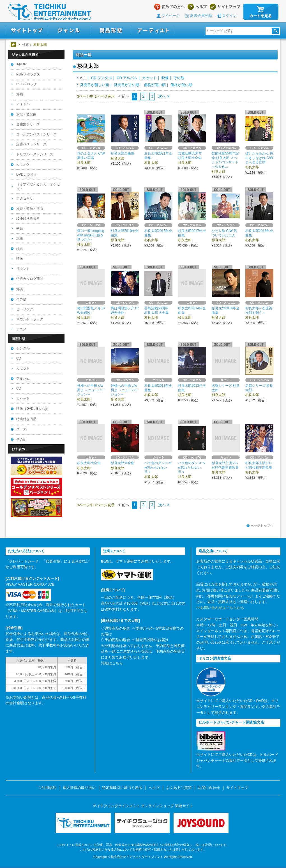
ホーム (14, 45)
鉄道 (20, 249)
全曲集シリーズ (28, 124)
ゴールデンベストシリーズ (36, 134)
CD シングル (102, 78)
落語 (20, 229)
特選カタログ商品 (30, 279)
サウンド (23, 269)
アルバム (23, 379)
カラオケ (23, 164)
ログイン (229, 16)
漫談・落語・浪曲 (30, 209)
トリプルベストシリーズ (35, 154)
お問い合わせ (209, 788)
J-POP (21, 64)
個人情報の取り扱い (79, 788)
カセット (149, 78)
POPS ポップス (28, 74)
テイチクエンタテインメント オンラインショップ (50, 12)
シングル (23, 348)
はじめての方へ (169, 7)
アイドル (23, 104)
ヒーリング (25, 309)
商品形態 (111, 30)
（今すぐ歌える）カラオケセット (38, 186)
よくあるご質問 (179, 788)
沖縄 (20, 94)
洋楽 (20, 289)
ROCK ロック (27, 84)
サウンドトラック (30, 319)
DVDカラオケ (27, 174)
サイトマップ (225, 7)
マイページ (171, 16)
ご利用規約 (47, 788)
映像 (165, 78)
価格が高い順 (155, 85)
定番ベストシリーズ (31, 144)
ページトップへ (260, 526)
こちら (117, 663)
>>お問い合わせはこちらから (220, 608)
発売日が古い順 (127, 85)
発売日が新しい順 (94, 85)
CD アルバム (127, 78)
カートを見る (261, 12)
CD (19, 358)
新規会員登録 (201, 16)
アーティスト (153, 30)
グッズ (21, 429)
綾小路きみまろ (28, 218)
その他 (179, 78)
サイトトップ (27, 30)
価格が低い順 (181, 85)
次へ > (163, 96)
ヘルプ (197, 7)
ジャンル (69, 30)
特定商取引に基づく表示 (122, 788)
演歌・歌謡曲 (26, 114)
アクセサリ (25, 198)
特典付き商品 (26, 419)
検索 (26, 45)
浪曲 (20, 238)
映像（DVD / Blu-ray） (33, 409)
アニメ (21, 329)
